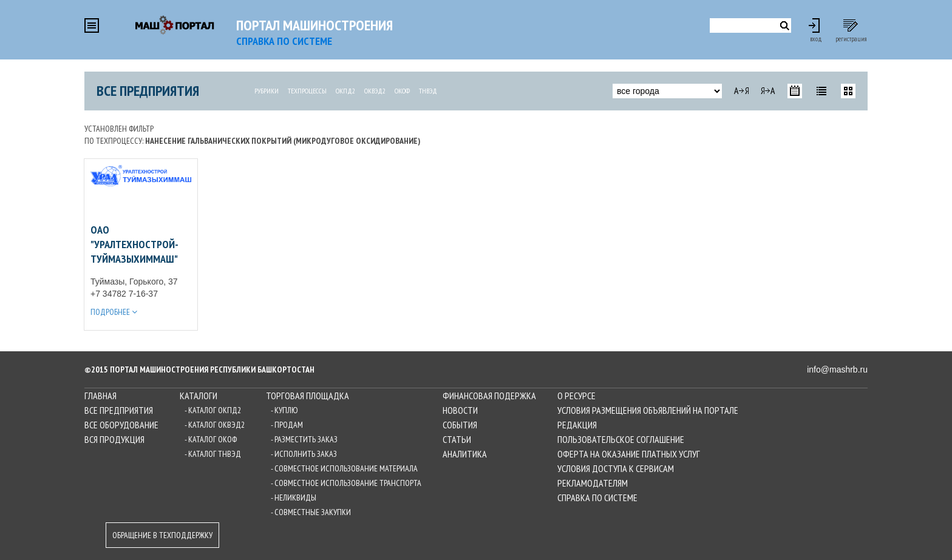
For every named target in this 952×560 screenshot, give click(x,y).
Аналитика (465, 454)
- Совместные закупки (311, 512)
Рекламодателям (593, 483)
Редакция (577, 425)
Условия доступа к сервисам (616, 468)
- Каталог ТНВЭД (213, 454)
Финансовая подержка (489, 396)
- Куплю (284, 410)
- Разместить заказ (304, 439)
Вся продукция (114, 439)
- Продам (287, 425)
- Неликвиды (294, 498)
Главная (100, 396)
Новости (460, 410)
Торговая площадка (308, 396)
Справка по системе (597, 498)
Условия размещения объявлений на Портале (648, 410)
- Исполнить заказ (304, 454)
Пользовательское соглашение (621, 439)
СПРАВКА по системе (284, 41)
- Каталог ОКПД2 (213, 410)
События (460, 425)
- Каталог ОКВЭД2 (215, 425)
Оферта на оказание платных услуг (629, 454)
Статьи (457, 439)
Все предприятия (148, 91)
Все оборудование (121, 425)
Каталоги (199, 396)
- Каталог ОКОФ (211, 439)
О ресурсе (576, 396)
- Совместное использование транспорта (346, 483)
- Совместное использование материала (344, 468)
